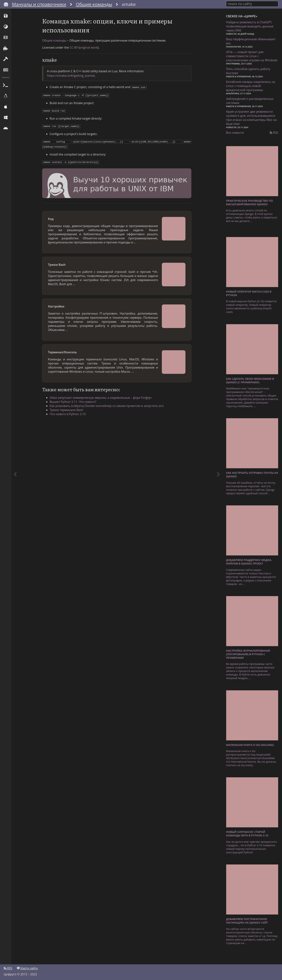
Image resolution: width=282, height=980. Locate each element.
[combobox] (252, 4)
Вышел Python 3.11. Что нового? (73, 399)
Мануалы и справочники (39, 4)
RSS (274, 133)
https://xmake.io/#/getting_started (71, 76)
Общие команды (94, 4)
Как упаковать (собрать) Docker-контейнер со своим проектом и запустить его (107, 403)
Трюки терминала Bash (66, 407)
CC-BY (74, 47)
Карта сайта (27, 968)
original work (89, 47)
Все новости (235, 133)
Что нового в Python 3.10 (68, 411)
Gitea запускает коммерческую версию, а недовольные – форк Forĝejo (101, 395)
